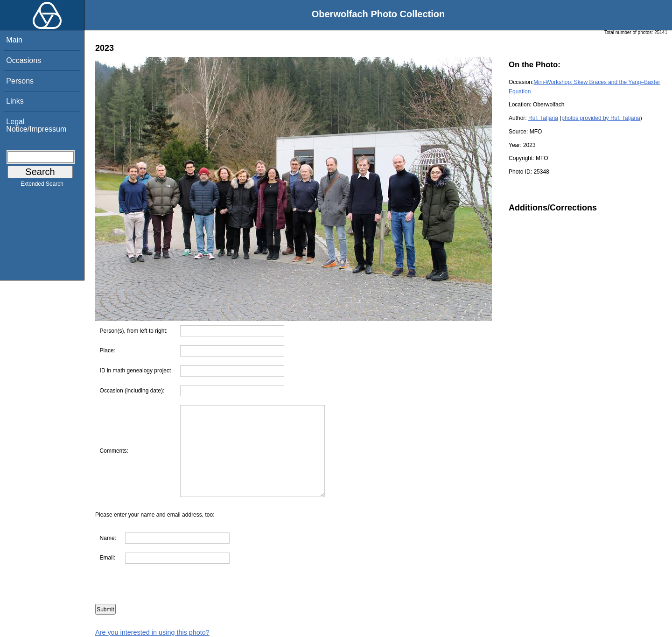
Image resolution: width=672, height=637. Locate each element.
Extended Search (42, 186)
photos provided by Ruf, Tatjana (601, 118)
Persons (20, 81)
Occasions (24, 60)
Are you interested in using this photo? (152, 632)
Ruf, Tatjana (543, 118)
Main (14, 40)
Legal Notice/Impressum (36, 125)
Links (15, 101)
